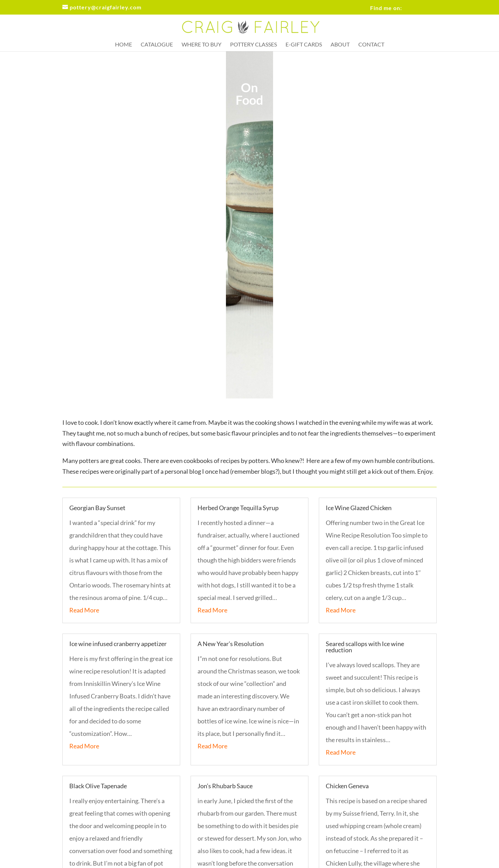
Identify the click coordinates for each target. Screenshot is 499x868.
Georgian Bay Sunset (97, 508)
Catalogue (157, 45)
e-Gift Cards (304, 45)
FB (414, 4)
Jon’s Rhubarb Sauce (225, 786)
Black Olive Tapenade (98, 786)
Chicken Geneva (347, 786)
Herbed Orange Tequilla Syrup (238, 508)
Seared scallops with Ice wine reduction (365, 647)
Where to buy (202, 45)
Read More (84, 610)
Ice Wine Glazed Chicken (359, 508)
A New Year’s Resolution (231, 644)
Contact (371, 45)
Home (124, 45)
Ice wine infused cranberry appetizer (118, 644)
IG (433, 4)
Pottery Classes (253, 45)
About (340, 45)
